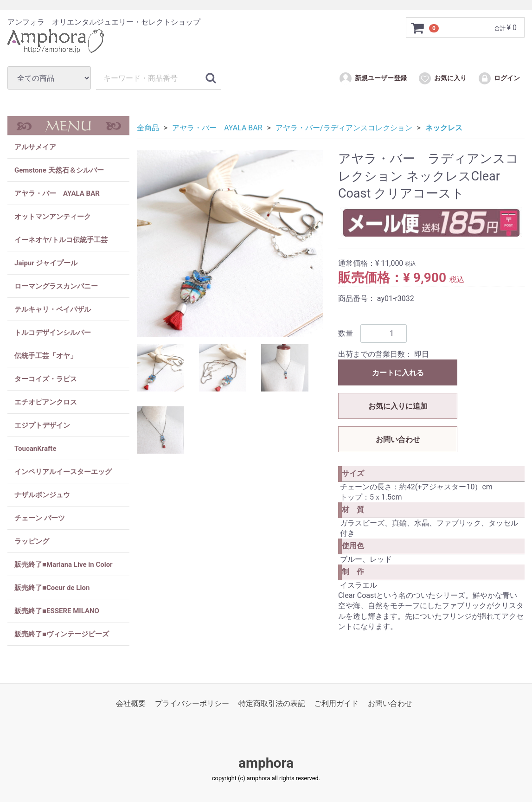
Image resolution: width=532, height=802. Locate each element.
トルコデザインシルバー (53, 333)
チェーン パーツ (40, 518)
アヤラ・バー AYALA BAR (57, 193)
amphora (266, 763)
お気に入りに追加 (398, 406)
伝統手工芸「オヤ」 (46, 356)
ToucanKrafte (35, 449)
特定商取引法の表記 (272, 703)
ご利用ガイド (336, 703)
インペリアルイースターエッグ (63, 472)
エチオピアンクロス (46, 402)
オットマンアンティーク (53, 217)
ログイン (499, 78)
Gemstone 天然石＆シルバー (59, 170)
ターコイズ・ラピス (46, 379)
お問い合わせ (398, 439)
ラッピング (32, 541)
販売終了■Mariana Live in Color (64, 565)
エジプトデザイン (42, 425)
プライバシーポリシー (192, 703)
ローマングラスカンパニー (56, 286)
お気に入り (442, 78)
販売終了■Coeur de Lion (52, 588)
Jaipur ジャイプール (46, 263)
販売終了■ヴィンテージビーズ (62, 634)
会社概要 (131, 703)
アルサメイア (35, 147)
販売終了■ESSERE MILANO (57, 611)
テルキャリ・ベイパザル (53, 309)
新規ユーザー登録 (373, 78)
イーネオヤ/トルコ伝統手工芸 (61, 240)
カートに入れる (398, 373)
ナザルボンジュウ (42, 495)
